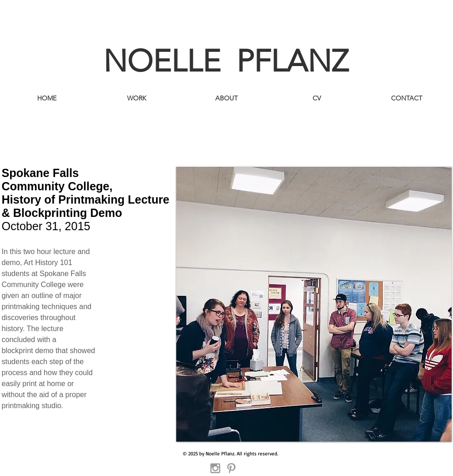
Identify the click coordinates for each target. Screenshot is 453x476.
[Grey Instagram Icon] (215, 468)
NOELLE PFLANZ (226, 61)
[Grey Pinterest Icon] (231, 468)
